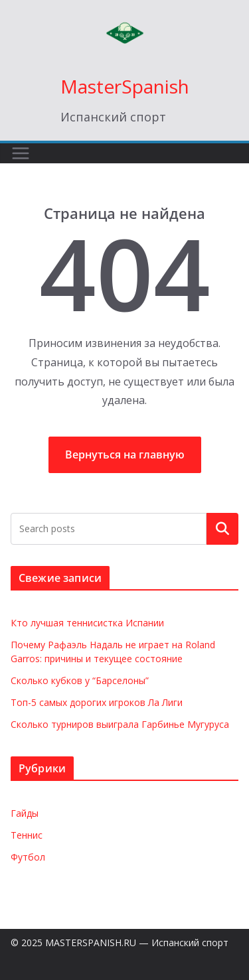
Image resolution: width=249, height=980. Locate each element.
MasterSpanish (125, 86)
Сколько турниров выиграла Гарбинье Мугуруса (120, 724)
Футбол (28, 857)
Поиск (222, 529)
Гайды (25, 813)
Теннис (27, 835)
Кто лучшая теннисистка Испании (87, 623)
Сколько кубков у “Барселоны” (80, 680)
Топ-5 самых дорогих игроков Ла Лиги (97, 702)
